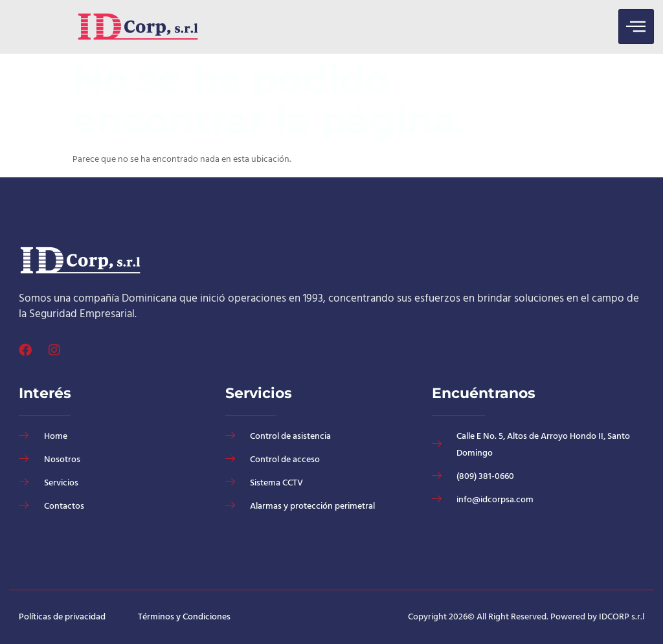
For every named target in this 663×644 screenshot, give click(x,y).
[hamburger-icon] (636, 27)
